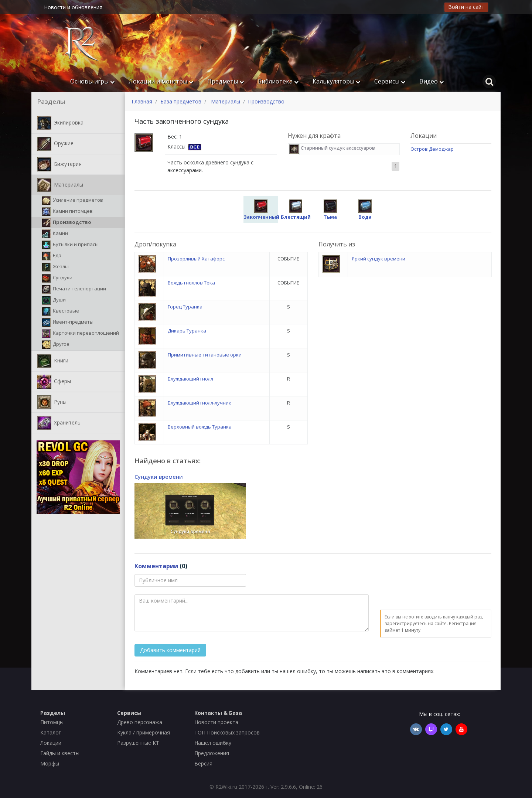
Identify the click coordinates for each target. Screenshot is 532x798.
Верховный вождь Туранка (200, 427)
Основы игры (92, 81)
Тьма (330, 210)
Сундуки (57, 278)
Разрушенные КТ (138, 743)
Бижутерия (59, 164)
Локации (51, 743)
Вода (365, 210)
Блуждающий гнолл (190, 379)
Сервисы (390, 81)
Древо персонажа (140, 722)
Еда (52, 256)
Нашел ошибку (213, 743)
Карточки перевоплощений (80, 334)
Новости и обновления (73, 7)
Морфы (50, 763)
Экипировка (60, 123)
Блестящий (296, 210)
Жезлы (55, 267)
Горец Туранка (185, 307)
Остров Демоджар (432, 149)
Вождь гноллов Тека (191, 283)
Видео (432, 81)
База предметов (181, 101)
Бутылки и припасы (70, 245)
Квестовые (60, 311)
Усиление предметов (72, 201)
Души (54, 300)
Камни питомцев (67, 212)
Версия (203, 763)
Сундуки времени (159, 477)
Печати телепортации (74, 289)
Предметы (226, 81)
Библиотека (278, 81)
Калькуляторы (336, 81)
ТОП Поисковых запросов (227, 732)
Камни (55, 234)
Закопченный (261, 210)
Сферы (54, 382)
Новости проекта (216, 722)
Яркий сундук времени (378, 259)
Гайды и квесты (60, 753)
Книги (53, 361)
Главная (142, 101)
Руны (52, 402)
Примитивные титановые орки (205, 355)
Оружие (55, 144)
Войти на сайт (466, 7)
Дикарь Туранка (187, 331)
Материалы (60, 185)
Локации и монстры (161, 81)
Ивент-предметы (68, 323)
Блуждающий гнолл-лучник (199, 403)
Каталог (51, 732)
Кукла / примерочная (144, 732)
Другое (56, 345)
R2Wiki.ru (226, 787)
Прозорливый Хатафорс (196, 259)
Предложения (212, 753)
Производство (66, 223)
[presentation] (436, 589)
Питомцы (52, 722)
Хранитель (59, 423)
